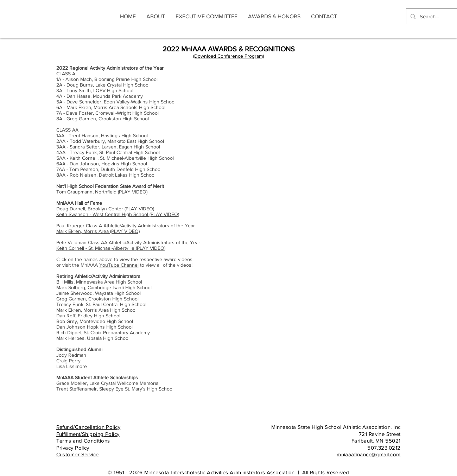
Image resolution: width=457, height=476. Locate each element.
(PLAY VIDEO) (105, 209)
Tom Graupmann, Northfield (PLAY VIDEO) (102, 192)
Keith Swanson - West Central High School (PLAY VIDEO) (118, 214)
